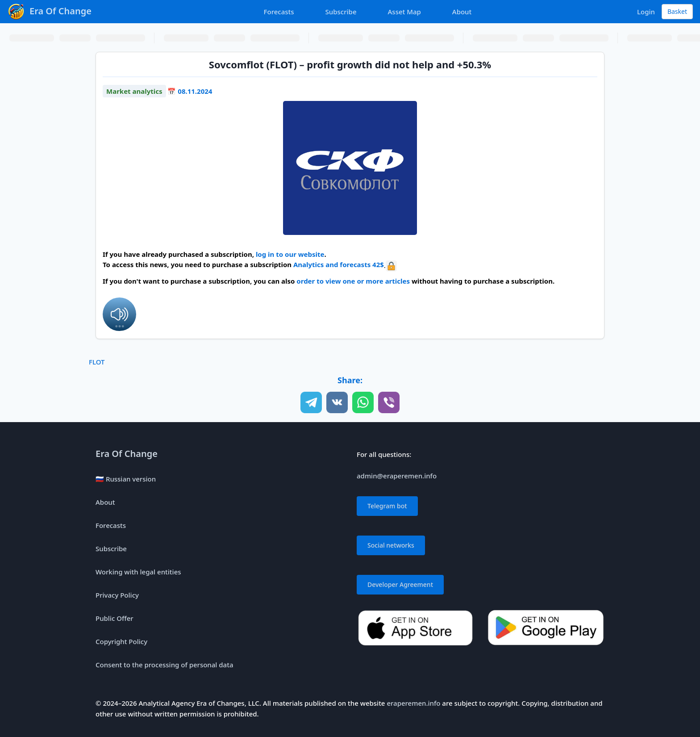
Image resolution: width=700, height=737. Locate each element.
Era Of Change (127, 454)
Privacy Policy (117, 595)
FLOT (97, 362)
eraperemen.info (413, 703)
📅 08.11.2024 (190, 91)
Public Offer (115, 618)
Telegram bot (387, 506)
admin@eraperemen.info (397, 476)
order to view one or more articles (353, 281)
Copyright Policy (121, 641)
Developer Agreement (400, 584)
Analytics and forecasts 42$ (339, 264)
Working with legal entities (138, 572)
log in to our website (290, 254)
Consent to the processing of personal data (165, 665)
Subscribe (341, 12)
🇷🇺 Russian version (126, 479)
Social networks (391, 545)
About (462, 12)
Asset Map (404, 12)
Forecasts (279, 12)
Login (646, 12)
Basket (677, 11)
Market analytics (134, 91)
